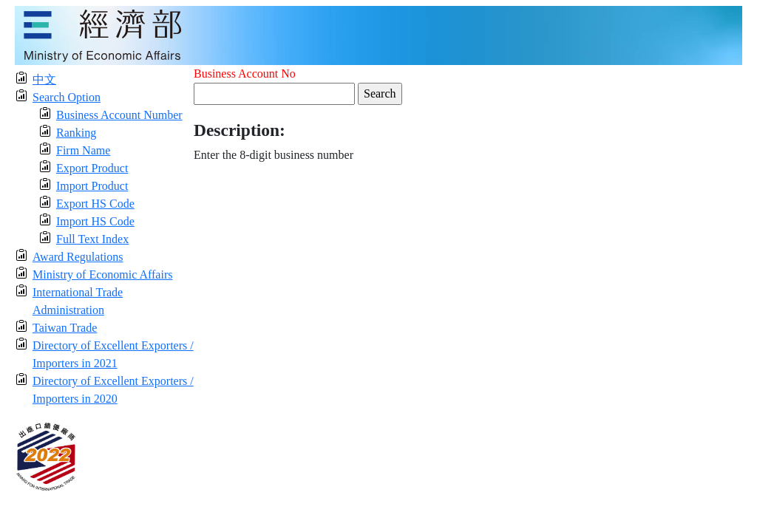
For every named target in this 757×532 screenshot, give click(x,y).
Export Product (92, 168)
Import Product (92, 186)
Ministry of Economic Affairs (102, 274)
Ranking (76, 133)
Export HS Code (95, 204)
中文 (44, 79)
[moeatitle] (378, 34)
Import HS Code (95, 221)
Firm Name (83, 150)
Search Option (67, 97)
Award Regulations (78, 257)
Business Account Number (119, 115)
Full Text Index (92, 239)
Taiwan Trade (65, 328)
